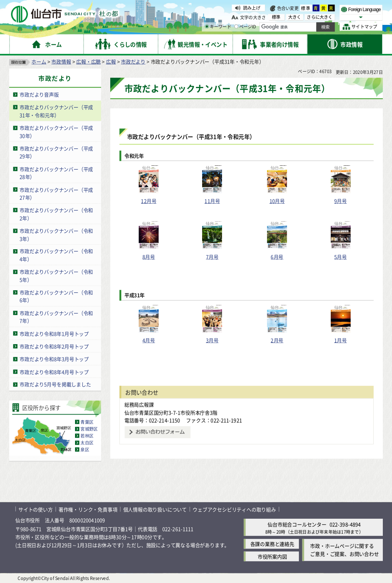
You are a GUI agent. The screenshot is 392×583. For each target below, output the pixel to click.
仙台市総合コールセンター (297, 524)
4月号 (149, 340)
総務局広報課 (139, 404)
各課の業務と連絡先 (272, 544)
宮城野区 (89, 429)
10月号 (277, 201)
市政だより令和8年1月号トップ (54, 334)
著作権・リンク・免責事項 (88, 509)
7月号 (212, 256)
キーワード (218, 27)
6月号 (277, 256)
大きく (295, 17)
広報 (111, 61)
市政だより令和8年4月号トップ (54, 372)
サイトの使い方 (36, 509)
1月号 (341, 340)
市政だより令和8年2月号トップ (54, 346)
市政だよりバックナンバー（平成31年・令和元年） (56, 111)
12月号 (149, 201)
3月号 (212, 340)
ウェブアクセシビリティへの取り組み (234, 509)
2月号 (277, 340)
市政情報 (61, 61)
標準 (306, 8)
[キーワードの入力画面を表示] (207, 26)
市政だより (133, 61)
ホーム (39, 61)
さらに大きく (319, 17)
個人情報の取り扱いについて (155, 509)
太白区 (87, 443)
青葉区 (87, 422)
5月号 (341, 256)
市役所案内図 (272, 556)
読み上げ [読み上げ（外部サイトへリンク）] (252, 8)
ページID (245, 27)
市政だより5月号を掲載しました (55, 385)
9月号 (341, 201)
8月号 (149, 256)
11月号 (212, 201)
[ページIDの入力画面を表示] (236, 26)
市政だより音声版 (39, 94)
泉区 (85, 449)
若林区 (87, 436)
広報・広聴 (88, 61)
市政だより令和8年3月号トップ (54, 359)
